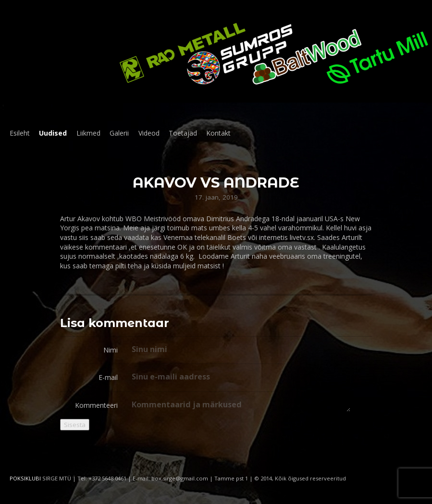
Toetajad (183, 133)
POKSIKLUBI (25, 478)
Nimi (111, 350)
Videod (149, 133)
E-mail (108, 377)
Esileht (20, 133)
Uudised (53, 133)
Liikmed (88, 133)
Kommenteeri (96, 405)
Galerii (119, 133)
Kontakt (218, 133)
